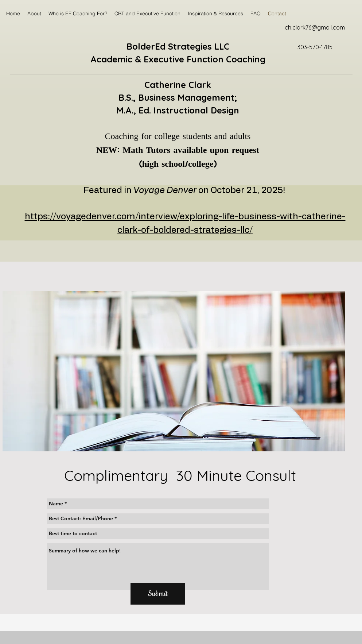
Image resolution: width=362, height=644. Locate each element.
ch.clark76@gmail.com (315, 27)
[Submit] (158, 594)
